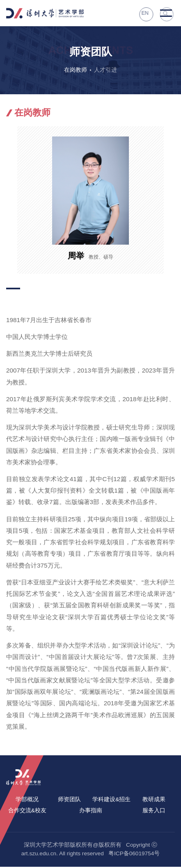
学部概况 (27, 801)
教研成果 (154, 801)
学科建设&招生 (111, 801)
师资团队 (69, 801)
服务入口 (154, 812)
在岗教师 (75, 71)
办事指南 (91, 812)
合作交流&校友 (27, 812)
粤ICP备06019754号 (134, 855)
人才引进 (106, 71)
